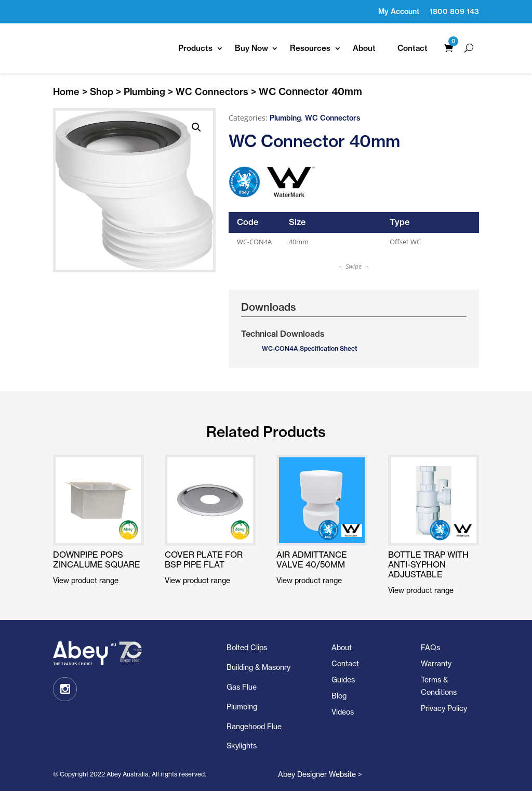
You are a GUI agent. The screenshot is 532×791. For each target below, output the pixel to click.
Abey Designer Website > (320, 774)
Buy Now (251, 48)
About (364, 48)
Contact (413, 48)
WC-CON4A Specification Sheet (309, 348)
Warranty (436, 663)
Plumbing (144, 92)
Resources (310, 48)
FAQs (430, 647)
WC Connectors (212, 92)
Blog (339, 696)
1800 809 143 (454, 11)
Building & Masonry (258, 667)
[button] (196, 127)
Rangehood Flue (254, 726)
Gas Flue (242, 687)
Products (195, 48)
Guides (343, 680)
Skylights (242, 746)
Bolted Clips (247, 647)
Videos (343, 712)
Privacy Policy (444, 708)
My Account (399, 11)
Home (66, 92)
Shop (102, 92)
